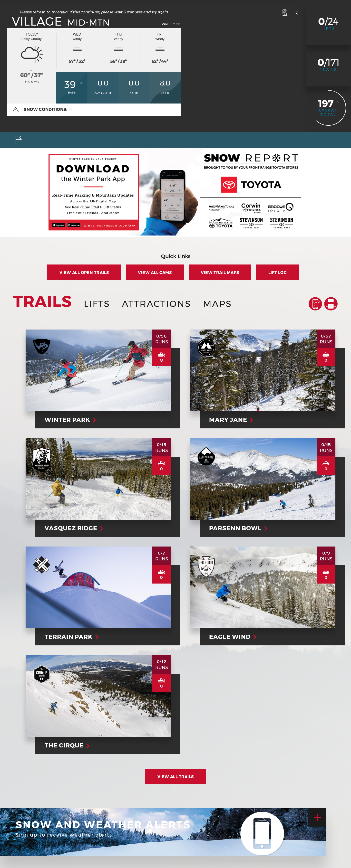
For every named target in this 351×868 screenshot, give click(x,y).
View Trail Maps (220, 273)
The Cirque (66, 745)
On (165, 24)
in (81, 88)
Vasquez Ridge (73, 528)
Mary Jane (230, 420)
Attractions (156, 304)
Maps (217, 304)
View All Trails (176, 777)
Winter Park (70, 420)
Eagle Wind (232, 637)
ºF (50, 79)
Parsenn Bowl (238, 528)
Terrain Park (71, 637)
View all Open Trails (84, 273)
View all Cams (155, 273)
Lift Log (278, 273)
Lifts (328, 29)
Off (177, 24)
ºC (50, 72)
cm (82, 83)
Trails (328, 70)
